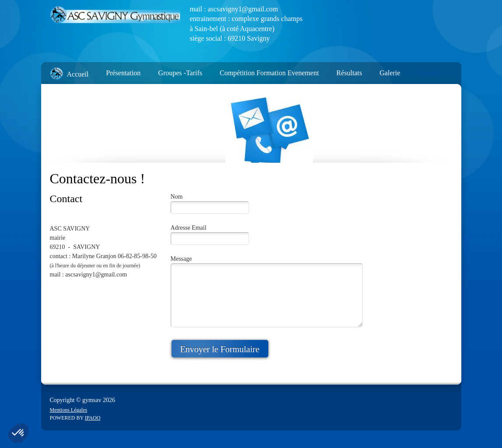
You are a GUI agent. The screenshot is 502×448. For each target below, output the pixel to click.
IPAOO (93, 418)
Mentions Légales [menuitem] (69, 410)
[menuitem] (65, 71)
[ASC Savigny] (116, 15)
